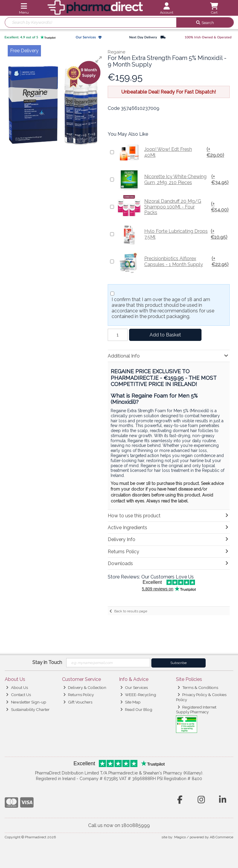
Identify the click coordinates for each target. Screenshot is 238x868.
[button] (99, 59)
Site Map (130, 702)
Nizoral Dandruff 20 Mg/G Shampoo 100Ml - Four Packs (173, 207)
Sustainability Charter (28, 709)
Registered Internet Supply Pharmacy (196, 709)
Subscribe (178, 663)
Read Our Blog (136, 709)
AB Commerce (222, 837)
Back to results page (131, 611)
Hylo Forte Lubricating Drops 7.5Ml (173, 234)
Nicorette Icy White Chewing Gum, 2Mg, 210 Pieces (173, 180)
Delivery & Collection (85, 687)
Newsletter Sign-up (26, 702)
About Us (17, 687)
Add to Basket (165, 335)
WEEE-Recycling (138, 695)
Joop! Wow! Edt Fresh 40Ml (173, 152)
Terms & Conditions (198, 687)
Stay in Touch (47, 662)
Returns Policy (78, 695)
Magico (180, 837)
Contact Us (18, 695)
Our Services (134, 687)
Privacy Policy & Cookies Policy (201, 697)
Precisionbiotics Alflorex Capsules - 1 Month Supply (173, 262)
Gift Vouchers (78, 702)
